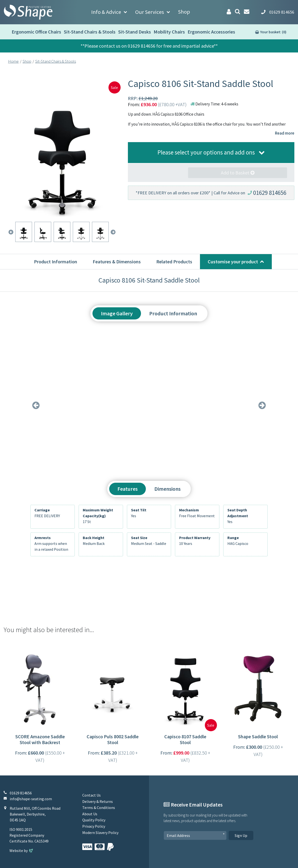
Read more (285, 133)
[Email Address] (195, 835)
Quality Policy (94, 820)
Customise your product (233, 262)
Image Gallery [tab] (117, 313)
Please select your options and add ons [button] (206, 152)
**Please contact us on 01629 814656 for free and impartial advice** (149, 46)
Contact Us (91, 795)
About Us (90, 814)
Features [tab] (128, 489)
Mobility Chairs (169, 32)
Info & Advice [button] (106, 12)
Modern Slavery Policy (100, 833)
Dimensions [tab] (167, 489)
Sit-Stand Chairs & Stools (90, 32)
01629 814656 (270, 193)
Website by (22, 851)
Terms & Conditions (99, 808)
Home (13, 61)
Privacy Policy (94, 826)
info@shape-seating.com (31, 799)
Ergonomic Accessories (211, 32)
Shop (184, 12)
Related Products (174, 262)
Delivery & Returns (98, 801)
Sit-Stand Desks (135, 32)
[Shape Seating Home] (28, 12)
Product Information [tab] (173, 313)
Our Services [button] (150, 12)
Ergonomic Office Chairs (36, 32)
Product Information (56, 262)
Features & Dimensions (117, 262)
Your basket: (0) (273, 32)
